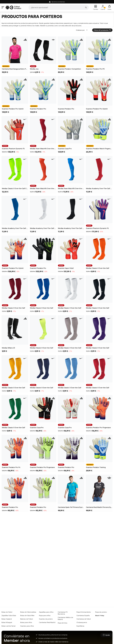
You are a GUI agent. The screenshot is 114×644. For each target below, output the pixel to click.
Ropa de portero (101, 612)
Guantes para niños (27, 626)
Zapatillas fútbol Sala (9, 615)
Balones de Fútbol (27, 619)
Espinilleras (80, 626)
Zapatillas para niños (46, 612)
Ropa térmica (62, 623)
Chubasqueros (82, 622)
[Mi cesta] (109, 7)
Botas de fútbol (7, 612)
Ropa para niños (45, 615)
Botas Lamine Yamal (8, 626)
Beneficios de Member (57, 2)
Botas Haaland (7, 619)
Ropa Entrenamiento (84, 612)
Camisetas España (83, 615)
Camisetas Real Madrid (47, 622)
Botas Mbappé (7, 622)
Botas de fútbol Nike (27, 615)
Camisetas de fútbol (84, 619)
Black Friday (100, 615)
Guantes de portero (46, 619)
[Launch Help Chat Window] (106, 635)
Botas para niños (26, 622)
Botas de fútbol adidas (28, 612)
